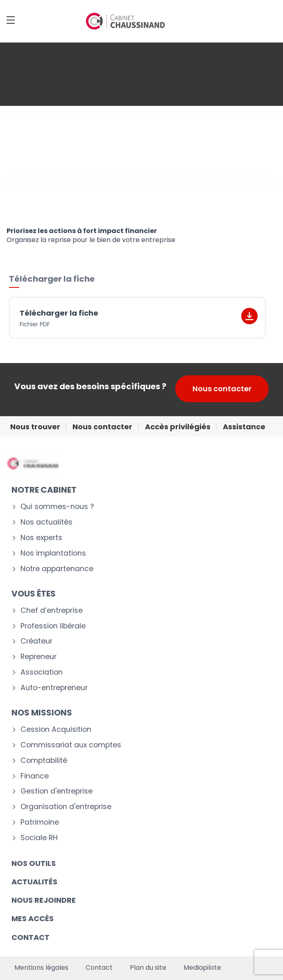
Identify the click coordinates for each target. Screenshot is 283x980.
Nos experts (41, 538)
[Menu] (11, 20)
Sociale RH (39, 838)
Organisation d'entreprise (66, 807)
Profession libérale (53, 626)
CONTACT (31, 937)
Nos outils (34, 863)
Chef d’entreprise (52, 611)
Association (42, 672)
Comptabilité (44, 761)
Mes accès (33, 918)
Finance (35, 776)
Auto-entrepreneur (54, 688)
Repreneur (38, 657)
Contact (99, 968)
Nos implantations (53, 553)
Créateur (36, 641)
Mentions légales (41, 968)
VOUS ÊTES (34, 594)
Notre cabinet (44, 490)
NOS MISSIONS (42, 713)
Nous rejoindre (44, 900)
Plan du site (148, 968)
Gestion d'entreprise (57, 791)
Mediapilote (202, 968)
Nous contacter (222, 389)
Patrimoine (40, 822)
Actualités (34, 882)
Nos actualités (46, 522)
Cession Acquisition (56, 730)
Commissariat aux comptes (71, 745)
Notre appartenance (57, 569)
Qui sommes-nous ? (57, 507)
